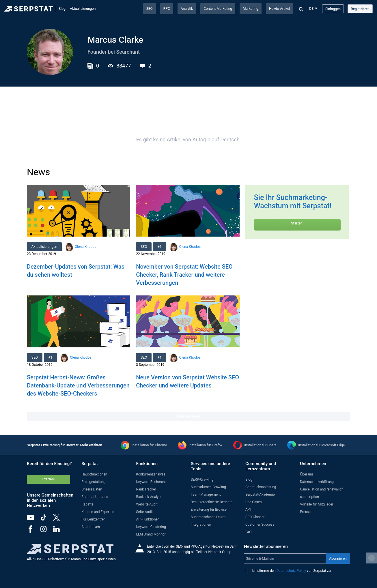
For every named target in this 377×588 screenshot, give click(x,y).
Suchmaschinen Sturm (208, 517)
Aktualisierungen (83, 9)
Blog (62, 9)
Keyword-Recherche (151, 482)
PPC (167, 9)
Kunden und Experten (98, 512)
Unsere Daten (92, 489)
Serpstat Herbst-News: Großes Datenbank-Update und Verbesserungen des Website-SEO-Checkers (78, 385)
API (248, 510)
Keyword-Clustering (151, 527)
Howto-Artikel (280, 9)
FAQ (249, 532)
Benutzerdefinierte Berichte (212, 502)
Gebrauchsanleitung (261, 487)
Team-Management (206, 495)
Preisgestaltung (94, 482)
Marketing (251, 9)
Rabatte (87, 504)
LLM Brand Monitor (151, 534)
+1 (160, 247)
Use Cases (253, 502)
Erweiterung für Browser (209, 510)
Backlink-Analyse (149, 497)
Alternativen (91, 527)
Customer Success (260, 525)
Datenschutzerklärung (317, 482)
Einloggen (333, 9)
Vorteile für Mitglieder (317, 504)
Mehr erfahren (91, 445)
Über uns (307, 474)
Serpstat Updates (95, 497)
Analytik (187, 9)
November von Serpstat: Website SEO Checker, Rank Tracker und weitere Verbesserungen (184, 275)
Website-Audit (147, 504)
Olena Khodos (85, 247)
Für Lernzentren (93, 519)
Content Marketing (218, 9)
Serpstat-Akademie (260, 495)
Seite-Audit (144, 512)
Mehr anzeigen (188, 416)
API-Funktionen (148, 519)
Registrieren (360, 9)
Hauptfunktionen (94, 474)
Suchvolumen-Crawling (208, 487)
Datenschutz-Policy (291, 571)
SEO (150, 9)
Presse (305, 512)
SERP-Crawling (202, 480)
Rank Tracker (146, 489)
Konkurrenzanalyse (151, 474)
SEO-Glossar (255, 517)
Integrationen (201, 525)
